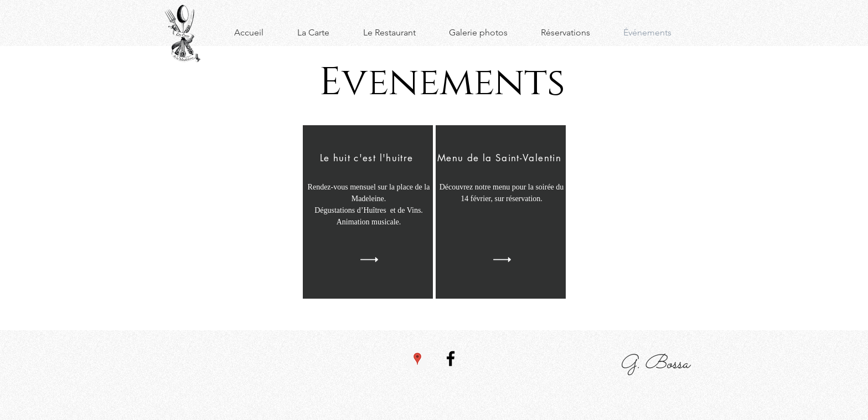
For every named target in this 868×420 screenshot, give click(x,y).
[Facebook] (451, 358)
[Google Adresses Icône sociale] (417, 358)
